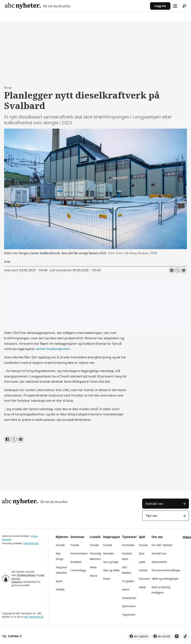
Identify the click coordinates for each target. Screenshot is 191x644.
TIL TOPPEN (10, 636)
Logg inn (160, 6)
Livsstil (95, 537)
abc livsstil (164, 636)
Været (126, 590)
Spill (142, 537)
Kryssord (144, 579)
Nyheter (62, 537)
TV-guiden (128, 581)
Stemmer (77, 537)
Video (187, 537)
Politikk (60, 590)
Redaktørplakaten (26, 575)
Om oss (157, 537)
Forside (60, 545)
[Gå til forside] (38, 6)
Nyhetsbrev (129, 606)
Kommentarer (79, 553)
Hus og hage (111, 562)
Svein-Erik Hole (31, 543)
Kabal (142, 587)
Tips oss (151, 515)
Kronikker (76, 562)
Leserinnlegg (78, 570)
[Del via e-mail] (184, 270)
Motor (94, 576)
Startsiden (128, 545)
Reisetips (109, 553)
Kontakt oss (154, 504)
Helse (93, 567)
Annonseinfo (159, 562)
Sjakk (142, 562)
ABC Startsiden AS (34, 617)
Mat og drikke (111, 570)
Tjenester (129, 537)
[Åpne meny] (175, 6)
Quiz (142, 553)
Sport (59, 581)
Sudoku (143, 570)
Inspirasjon (111, 537)
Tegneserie (129, 615)
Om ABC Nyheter (162, 545)
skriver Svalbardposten (53, 349)
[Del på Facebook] (172, 270)
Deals (107, 579)
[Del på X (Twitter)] (178, 270)
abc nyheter (141, 636)
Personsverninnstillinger (166, 570)
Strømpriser (129, 598)
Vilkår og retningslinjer (165, 579)
